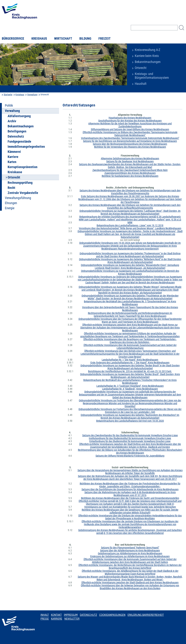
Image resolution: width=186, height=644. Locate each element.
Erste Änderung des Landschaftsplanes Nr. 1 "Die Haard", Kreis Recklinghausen (130, 363)
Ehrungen (11, 203)
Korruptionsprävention (23, 167)
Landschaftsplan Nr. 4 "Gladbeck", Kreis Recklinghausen (130, 389)
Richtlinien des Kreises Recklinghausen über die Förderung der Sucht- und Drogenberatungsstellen (130, 498)
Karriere (13, 157)
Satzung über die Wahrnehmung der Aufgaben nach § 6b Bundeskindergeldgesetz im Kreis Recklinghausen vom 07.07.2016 (130, 494)
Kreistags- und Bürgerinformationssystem (152, 76)
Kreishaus (39, 39)
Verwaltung (32, 95)
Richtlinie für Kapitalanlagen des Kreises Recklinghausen (130, 176)
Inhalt (45, 615)
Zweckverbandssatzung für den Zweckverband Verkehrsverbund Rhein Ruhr (130, 170)
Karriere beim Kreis (147, 56)
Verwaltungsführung (18, 198)
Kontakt (56, 615)
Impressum (71, 615)
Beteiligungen (17, 131)
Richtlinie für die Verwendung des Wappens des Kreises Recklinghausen (130, 147)
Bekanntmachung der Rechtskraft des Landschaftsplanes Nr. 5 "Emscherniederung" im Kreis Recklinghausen (130, 303)
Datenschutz (16, 136)
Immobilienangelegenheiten (26, 147)
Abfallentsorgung (19, 116)
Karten (12, 162)
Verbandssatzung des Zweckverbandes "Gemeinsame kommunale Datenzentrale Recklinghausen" (130, 138)
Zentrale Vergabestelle (23, 193)
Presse (45, 619)
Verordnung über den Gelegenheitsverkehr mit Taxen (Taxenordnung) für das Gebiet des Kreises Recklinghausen (130, 309)
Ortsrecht (141, 68)
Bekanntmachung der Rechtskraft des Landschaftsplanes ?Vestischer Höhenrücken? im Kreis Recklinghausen (130, 381)
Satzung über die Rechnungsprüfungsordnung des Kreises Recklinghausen (130, 144)
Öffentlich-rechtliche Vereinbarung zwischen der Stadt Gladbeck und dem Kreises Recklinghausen (130, 583)
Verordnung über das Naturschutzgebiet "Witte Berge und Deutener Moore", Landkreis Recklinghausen (130, 228)
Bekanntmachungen (148, 62)
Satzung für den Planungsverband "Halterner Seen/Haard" (130, 548)
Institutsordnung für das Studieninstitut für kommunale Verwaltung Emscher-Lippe (130, 438)
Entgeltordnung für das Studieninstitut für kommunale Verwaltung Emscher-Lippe (130, 441)
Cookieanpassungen (112, 615)
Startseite (8, 95)
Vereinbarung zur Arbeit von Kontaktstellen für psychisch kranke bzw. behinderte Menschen (130, 507)
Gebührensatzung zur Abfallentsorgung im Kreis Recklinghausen (130, 553)
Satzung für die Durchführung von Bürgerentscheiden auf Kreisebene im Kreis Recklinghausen (130, 141)
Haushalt (141, 84)
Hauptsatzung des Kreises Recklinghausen (130, 118)
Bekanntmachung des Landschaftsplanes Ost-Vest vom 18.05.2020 (130, 421)
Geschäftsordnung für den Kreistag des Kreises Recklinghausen (130, 121)
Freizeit (105, 39)
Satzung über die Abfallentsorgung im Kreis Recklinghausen (130, 550)
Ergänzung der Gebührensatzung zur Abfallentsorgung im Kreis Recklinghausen (130, 556)
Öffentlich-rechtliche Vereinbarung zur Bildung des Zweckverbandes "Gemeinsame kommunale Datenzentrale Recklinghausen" (130, 134)
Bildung (85, 39)
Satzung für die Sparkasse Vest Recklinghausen (130, 161)
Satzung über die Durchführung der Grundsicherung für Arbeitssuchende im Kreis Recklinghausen (130, 489)
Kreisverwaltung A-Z (147, 50)
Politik (9, 106)
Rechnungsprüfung (20, 183)
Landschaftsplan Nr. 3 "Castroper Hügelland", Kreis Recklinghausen (130, 386)
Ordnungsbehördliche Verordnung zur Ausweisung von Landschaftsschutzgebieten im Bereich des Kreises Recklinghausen (130, 272)
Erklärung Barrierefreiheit (146, 615)
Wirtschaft (63, 39)
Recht (11, 188)
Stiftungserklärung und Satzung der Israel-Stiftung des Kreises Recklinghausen (130, 129)
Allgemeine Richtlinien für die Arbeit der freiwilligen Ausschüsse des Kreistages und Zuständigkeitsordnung (130, 125)
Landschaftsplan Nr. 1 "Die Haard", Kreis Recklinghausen (130, 360)
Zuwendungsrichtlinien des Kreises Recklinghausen (130, 173)
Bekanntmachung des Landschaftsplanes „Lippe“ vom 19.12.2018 (130, 225)
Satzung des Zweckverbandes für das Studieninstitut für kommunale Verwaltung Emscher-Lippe (130, 435)
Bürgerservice (13, 39)
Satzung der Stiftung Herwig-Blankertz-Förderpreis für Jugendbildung (130, 456)
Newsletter (72, 619)
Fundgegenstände (19, 142)
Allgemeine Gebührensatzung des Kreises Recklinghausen (130, 158)
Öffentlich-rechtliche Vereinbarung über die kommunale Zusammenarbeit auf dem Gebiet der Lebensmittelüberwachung (130, 347)
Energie (10, 208)
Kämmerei (14, 152)
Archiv (12, 121)
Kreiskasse (15, 172)
